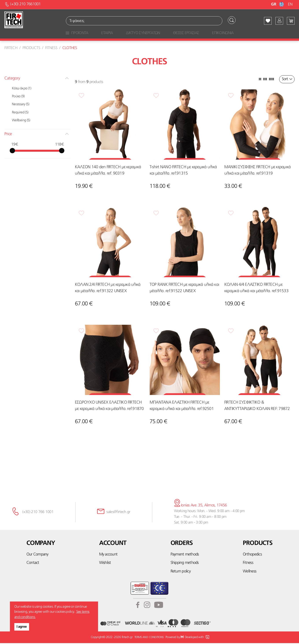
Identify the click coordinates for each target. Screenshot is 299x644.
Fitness (51, 49)
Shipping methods (185, 564)
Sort (285, 80)
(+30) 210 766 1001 (37, 513)
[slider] (12, 151)
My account (108, 555)
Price (8, 135)
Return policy (181, 572)
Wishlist (105, 564)
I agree (22, 627)
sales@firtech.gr (117, 513)
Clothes (70, 49)
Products (31, 49)
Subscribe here (150, 477)
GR (278, 4)
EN (290, 4)
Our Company (37, 555)
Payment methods (185, 555)
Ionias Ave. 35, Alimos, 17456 (199, 506)
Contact (33, 564)
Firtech (11, 49)
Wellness (250, 572)
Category (12, 79)
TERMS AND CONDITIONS (149, 638)
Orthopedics (252, 555)
